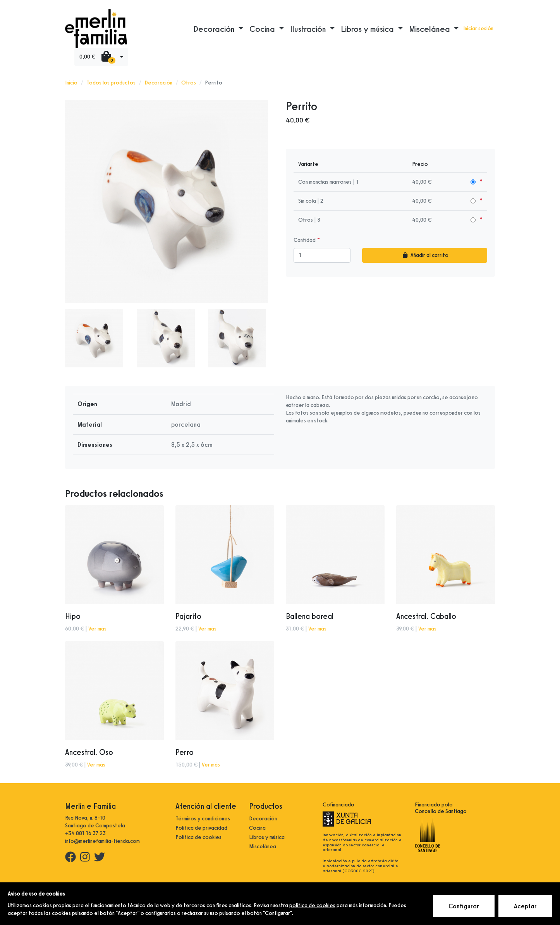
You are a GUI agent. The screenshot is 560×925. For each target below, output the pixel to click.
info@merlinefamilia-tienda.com (102, 841)
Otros (189, 83)
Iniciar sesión (478, 28)
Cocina (257, 828)
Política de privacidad (201, 828)
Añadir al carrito (425, 255)
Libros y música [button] (368, 29)
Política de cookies (198, 837)
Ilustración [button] (309, 29)
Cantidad (305, 240)
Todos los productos (111, 83)
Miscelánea (263, 847)
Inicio (71, 83)
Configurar (464, 906)
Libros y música (267, 837)
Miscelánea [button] (430, 29)
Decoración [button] (215, 29)
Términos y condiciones (203, 819)
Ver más (97, 629)
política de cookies (312, 905)
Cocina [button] (263, 29)
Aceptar (525, 906)
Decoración (158, 83)
